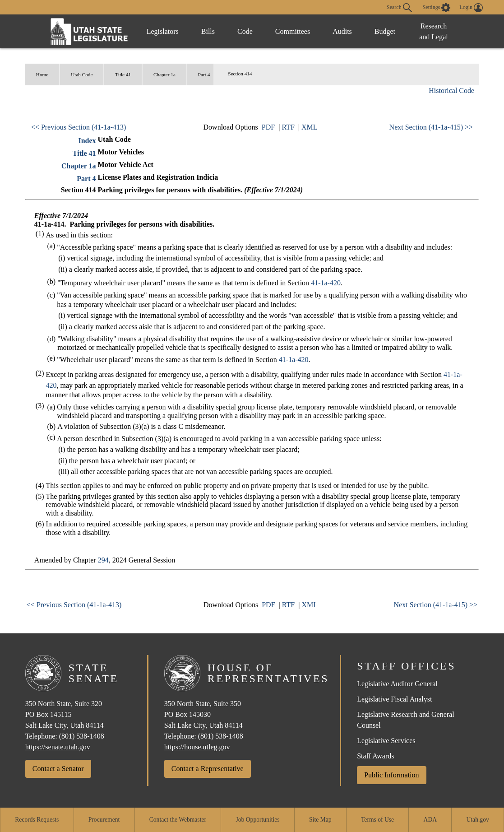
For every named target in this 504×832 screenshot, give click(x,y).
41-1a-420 (326, 283)
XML (310, 127)
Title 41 (123, 74)
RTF (288, 127)
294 (103, 560)
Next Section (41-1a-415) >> (431, 127)
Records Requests (37, 820)
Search (399, 8)
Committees (293, 31)
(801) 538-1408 (82, 736)
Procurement (104, 820)
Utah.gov (478, 820)
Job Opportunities (258, 820)
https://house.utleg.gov (197, 747)
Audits (342, 31)
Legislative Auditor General (397, 684)
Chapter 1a (164, 74)
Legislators (163, 31)
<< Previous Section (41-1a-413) (79, 127)
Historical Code (451, 91)
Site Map (320, 820)
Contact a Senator (58, 769)
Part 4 (204, 74)
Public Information (391, 775)
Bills (208, 31)
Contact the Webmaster (178, 820)
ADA (430, 820)
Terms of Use (377, 820)
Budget (385, 31)
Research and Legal (434, 31)
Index (87, 141)
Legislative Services (386, 741)
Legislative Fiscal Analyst (394, 699)
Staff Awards (375, 756)
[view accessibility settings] (437, 8)
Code (245, 31)
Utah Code (82, 74)
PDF (268, 127)
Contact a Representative (208, 769)
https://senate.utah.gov (58, 747)
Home (42, 74)
